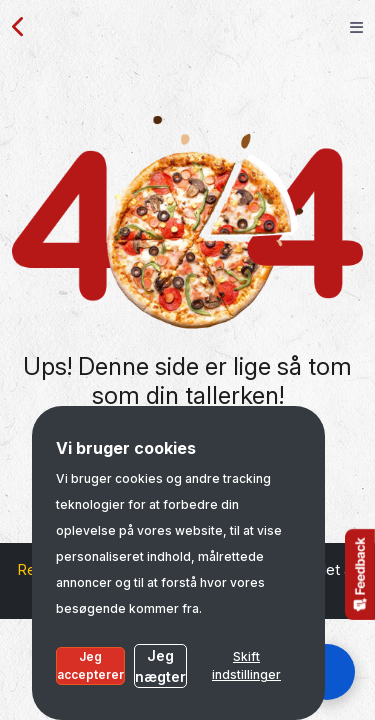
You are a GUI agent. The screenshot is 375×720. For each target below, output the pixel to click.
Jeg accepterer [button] (90, 665)
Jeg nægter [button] (160, 666)
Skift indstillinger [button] (246, 665)
